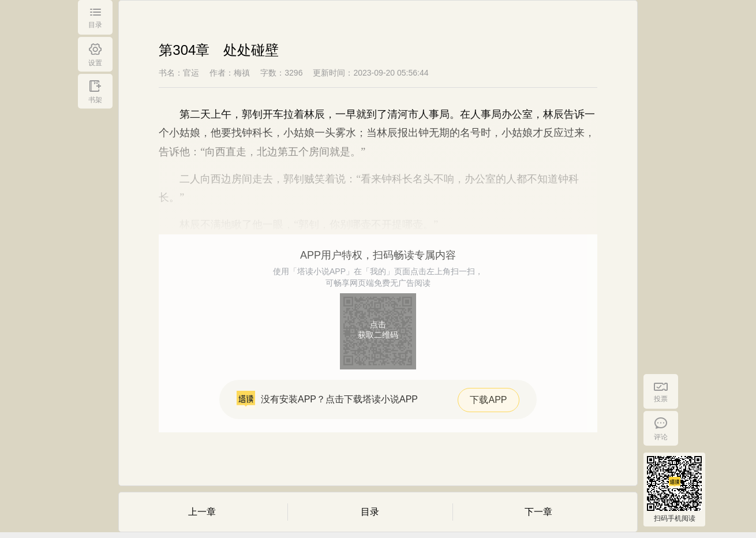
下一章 (538, 512)
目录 (370, 512)
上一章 (202, 512)
